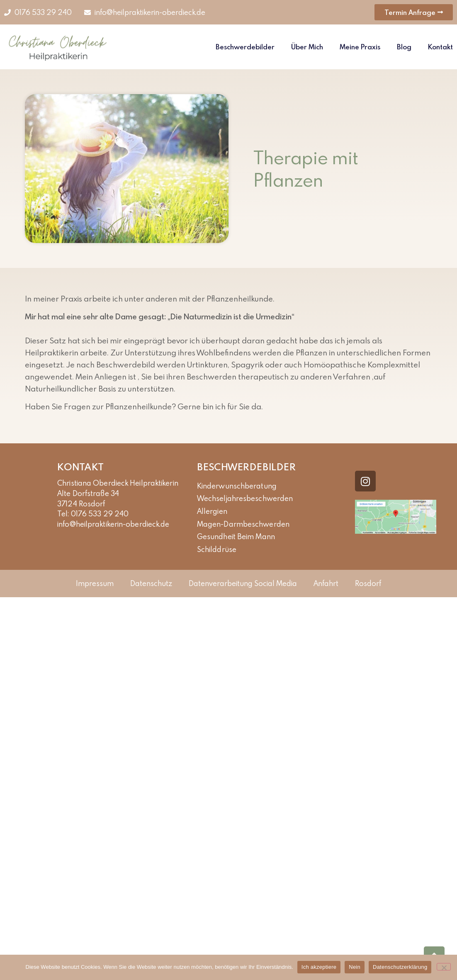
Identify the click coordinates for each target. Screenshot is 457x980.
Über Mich (307, 47)
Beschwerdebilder (245, 47)
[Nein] (444, 967)
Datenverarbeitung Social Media (243, 583)
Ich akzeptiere (319, 967)
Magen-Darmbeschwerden (243, 524)
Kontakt (440, 47)
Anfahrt (326, 583)
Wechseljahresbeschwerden (245, 498)
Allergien (212, 511)
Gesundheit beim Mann (236, 536)
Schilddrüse (217, 549)
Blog (404, 47)
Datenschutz (151, 583)
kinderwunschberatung (237, 486)
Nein (355, 967)
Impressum (95, 583)
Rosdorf (368, 583)
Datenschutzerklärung (400, 967)
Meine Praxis (360, 47)
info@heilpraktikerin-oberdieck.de (113, 524)
